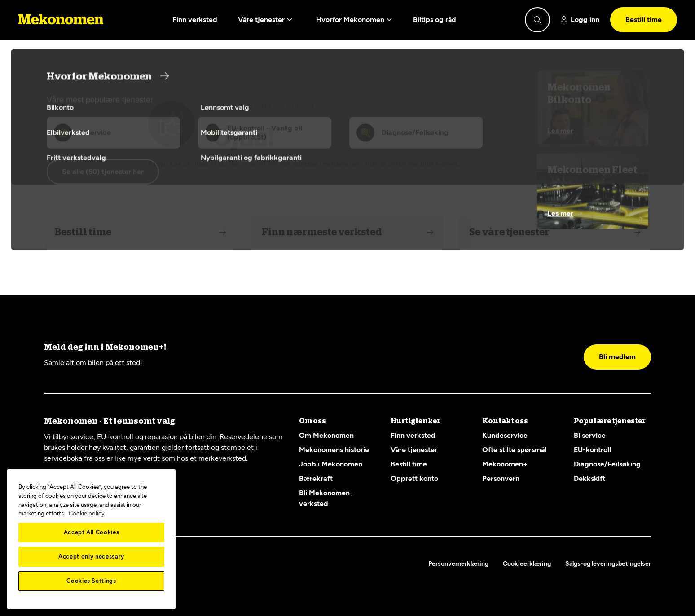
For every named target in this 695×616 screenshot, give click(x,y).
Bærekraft (316, 478)
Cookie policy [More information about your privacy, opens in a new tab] (87, 513)
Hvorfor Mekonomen (354, 20)
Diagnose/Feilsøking (607, 464)
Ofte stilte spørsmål (514, 450)
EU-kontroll (592, 450)
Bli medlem (617, 357)
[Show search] (537, 20)
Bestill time (644, 20)
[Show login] (580, 20)
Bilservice (590, 435)
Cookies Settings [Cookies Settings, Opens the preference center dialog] (91, 581)
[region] (91, 539)
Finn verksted (195, 20)
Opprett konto (414, 478)
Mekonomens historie (334, 450)
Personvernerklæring (458, 564)
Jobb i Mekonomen (331, 464)
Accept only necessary (91, 557)
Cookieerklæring (527, 564)
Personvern (501, 478)
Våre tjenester (265, 20)
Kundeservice (505, 435)
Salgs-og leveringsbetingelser (608, 564)
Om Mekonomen (326, 435)
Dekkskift (589, 478)
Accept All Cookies (92, 532)
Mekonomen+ (505, 464)
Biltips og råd (435, 20)
